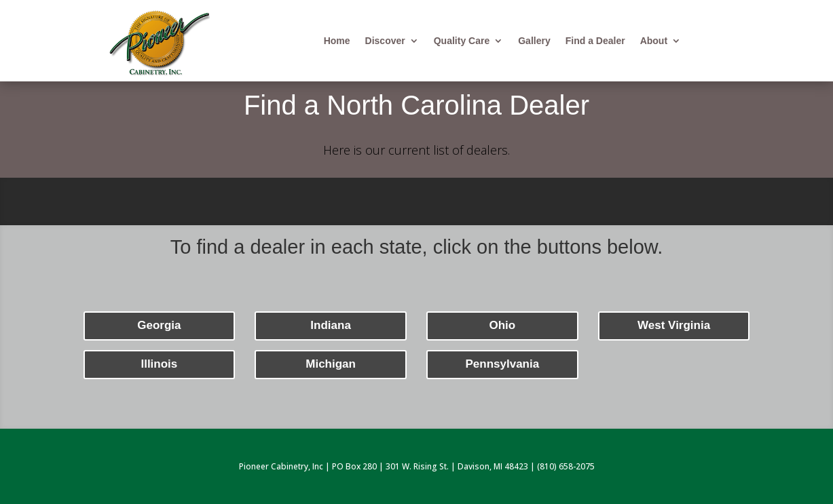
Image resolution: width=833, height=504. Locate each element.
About (654, 41)
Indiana (331, 325)
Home (337, 41)
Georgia (159, 325)
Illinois (159, 364)
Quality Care (462, 41)
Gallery (534, 41)
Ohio (503, 325)
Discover (385, 41)
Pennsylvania (503, 364)
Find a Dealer (595, 41)
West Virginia (674, 325)
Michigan (331, 364)
